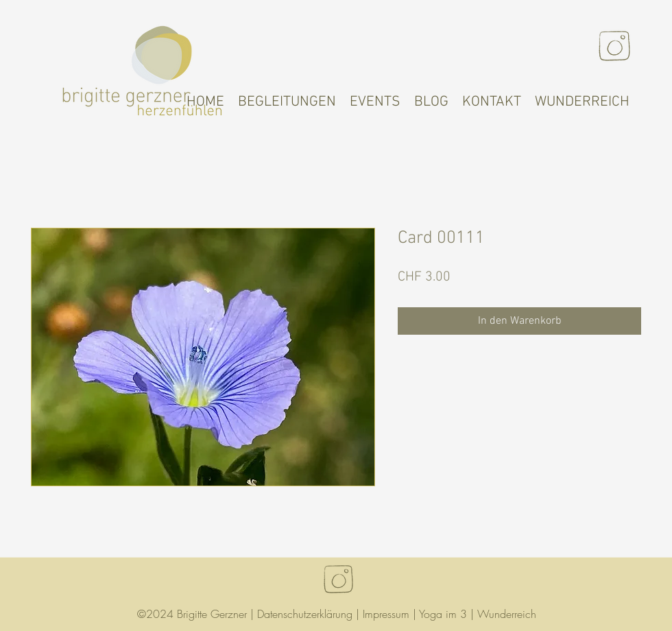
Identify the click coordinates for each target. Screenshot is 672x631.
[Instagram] (614, 46)
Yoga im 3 (443, 614)
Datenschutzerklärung (305, 614)
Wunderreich (507, 614)
